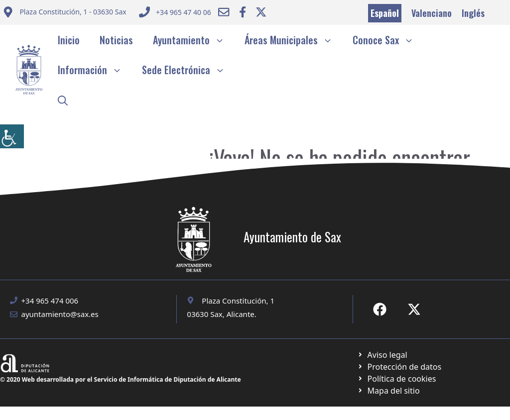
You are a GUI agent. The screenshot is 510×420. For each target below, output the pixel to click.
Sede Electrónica (189, 70)
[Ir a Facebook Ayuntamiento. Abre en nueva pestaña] (243, 12)
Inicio (69, 40)
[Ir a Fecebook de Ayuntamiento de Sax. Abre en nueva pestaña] (380, 309)
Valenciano (432, 13)
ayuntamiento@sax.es (60, 314)
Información (95, 70)
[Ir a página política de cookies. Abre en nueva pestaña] (399, 367)
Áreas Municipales (294, 40)
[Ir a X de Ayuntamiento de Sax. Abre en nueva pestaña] (414, 309)
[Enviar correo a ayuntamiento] (64, 13)
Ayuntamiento (194, 40)
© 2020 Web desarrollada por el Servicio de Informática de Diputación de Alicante (121, 379)
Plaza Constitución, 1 (238, 301)
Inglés (473, 13)
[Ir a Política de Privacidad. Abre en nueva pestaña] (382, 355)
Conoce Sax (388, 40)
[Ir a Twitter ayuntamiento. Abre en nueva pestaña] (261, 12)
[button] (63, 100)
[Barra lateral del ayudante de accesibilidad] (12, 136)
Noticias (116, 40)
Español (385, 13)
